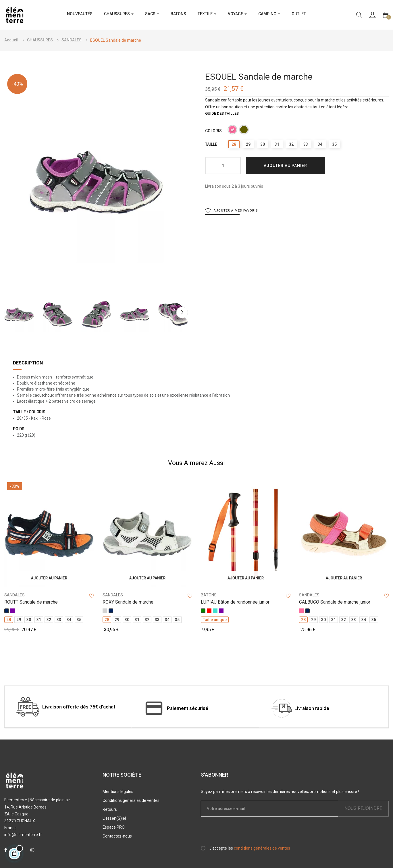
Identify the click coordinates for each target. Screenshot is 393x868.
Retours (110, 809)
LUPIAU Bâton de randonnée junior (235, 602)
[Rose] (232, 131)
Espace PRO (114, 827)
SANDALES (15, 595)
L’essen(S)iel (114, 818)
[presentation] (249, 834)
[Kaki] (244, 131)
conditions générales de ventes (262, 848)
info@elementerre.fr (23, 835)
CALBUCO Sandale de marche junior (335, 602)
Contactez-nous (117, 836)
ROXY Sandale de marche (128, 602)
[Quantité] (223, 166)
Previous (10, 313)
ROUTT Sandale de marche (31, 602)
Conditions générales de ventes (131, 800)
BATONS (209, 595)
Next (182, 313)
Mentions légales (118, 792)
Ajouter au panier (285, 166)
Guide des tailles (222, 113)
